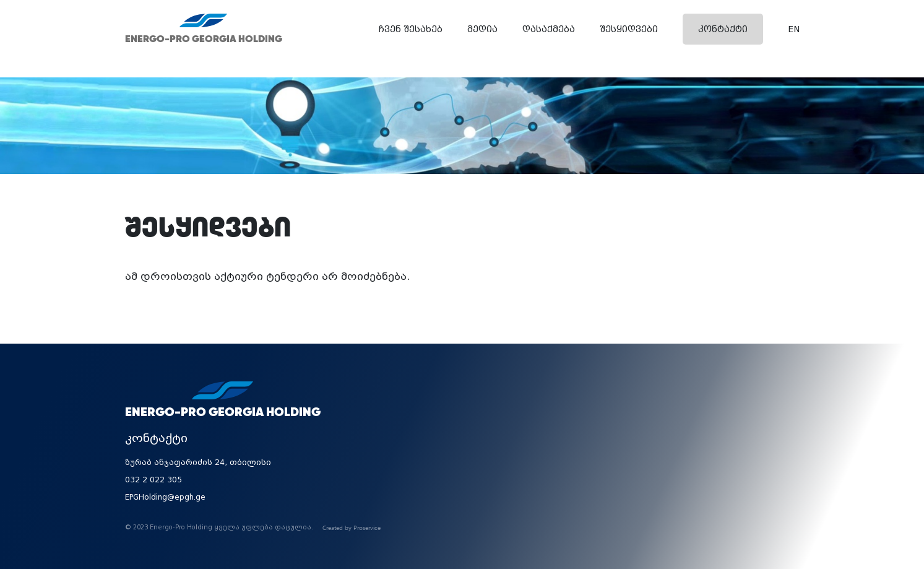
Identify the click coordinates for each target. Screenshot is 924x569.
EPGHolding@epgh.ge (165, 497)
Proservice (367, 528)
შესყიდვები (629, 29)
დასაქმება (549, 29)
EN (794, 29)
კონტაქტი (723, 29)
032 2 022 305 (153, 480)
